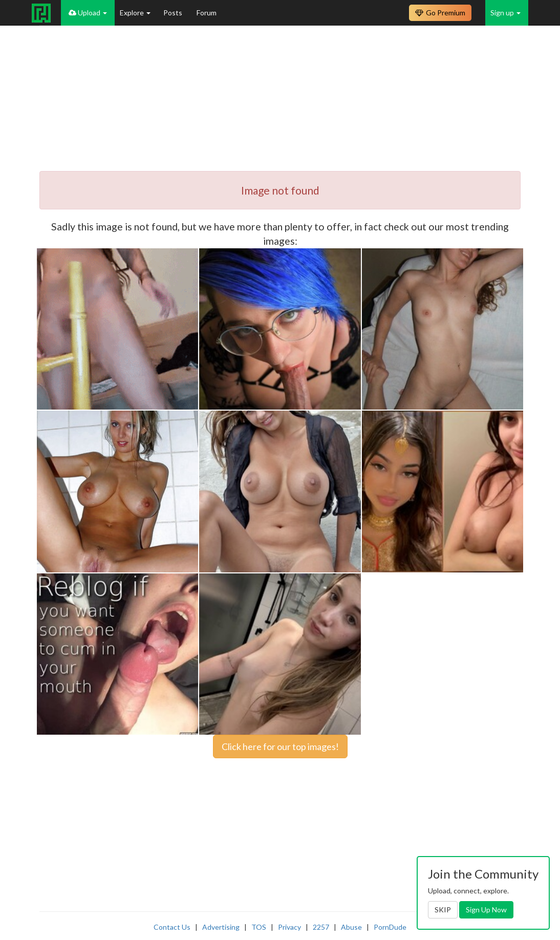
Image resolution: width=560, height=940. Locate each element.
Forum (207, 13)
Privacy (289, 927)
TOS (259, 927)
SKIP (443, 910)
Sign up (505, 13)
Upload (88, 13)
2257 (321, 927)
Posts (174, 13)
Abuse (351, 927)
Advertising (221, 927)
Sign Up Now (486, 910)
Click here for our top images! (280, 746)
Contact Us (172, 927)
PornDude (390, 927)
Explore (135, 13)
